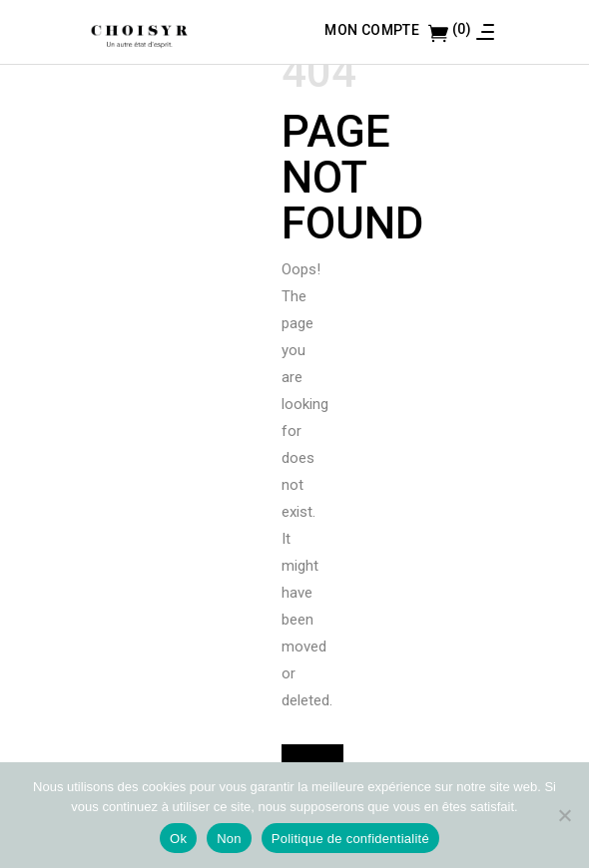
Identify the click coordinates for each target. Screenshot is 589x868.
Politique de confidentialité (350, 839)
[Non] (564, 815)
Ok (178, 839)
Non (229, 839)
